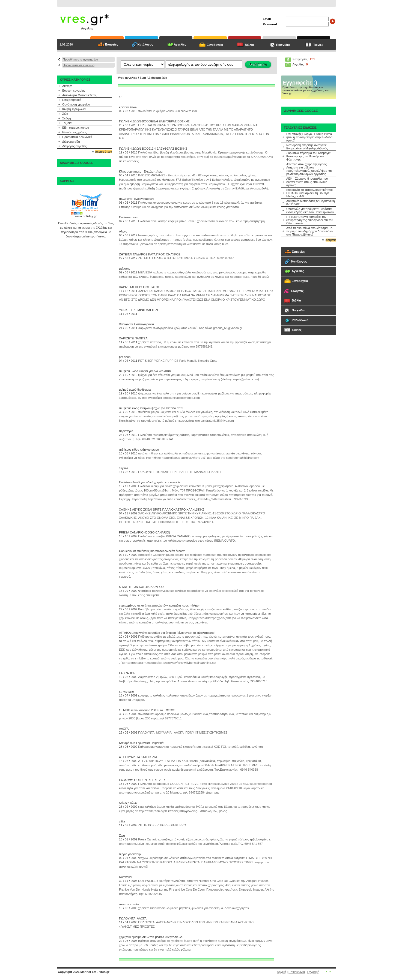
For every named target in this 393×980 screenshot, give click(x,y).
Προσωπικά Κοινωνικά (77, 137)
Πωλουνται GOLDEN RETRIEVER (142, 780)
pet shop (125, 357)
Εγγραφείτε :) (300, 83)
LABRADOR (127, 673)
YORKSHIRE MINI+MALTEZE (139, 310)
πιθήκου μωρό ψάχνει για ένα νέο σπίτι (145, 371)
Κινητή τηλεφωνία (74, 109)
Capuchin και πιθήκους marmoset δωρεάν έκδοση (152, 551)
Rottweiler (126, 877)
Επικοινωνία (297, 972)
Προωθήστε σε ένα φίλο (79, 65)
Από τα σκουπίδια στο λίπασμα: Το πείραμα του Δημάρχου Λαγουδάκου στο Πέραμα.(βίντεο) (310, 231)
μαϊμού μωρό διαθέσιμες (135, 390)
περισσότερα (104, 152)
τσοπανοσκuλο (129, 904)
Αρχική (282, 972)
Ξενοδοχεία (215, 45)
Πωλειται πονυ (129, 217)
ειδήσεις (331, 240)
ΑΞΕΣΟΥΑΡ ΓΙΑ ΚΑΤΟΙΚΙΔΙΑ (138, 757)
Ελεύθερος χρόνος (75, 132)
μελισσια (125, 269)
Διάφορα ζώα (158, 78)
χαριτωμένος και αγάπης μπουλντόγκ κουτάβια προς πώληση (160, 605)
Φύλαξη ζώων (128, 803)
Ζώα (65, 114)
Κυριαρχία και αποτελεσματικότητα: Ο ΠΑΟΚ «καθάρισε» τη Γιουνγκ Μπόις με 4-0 (310, 193)
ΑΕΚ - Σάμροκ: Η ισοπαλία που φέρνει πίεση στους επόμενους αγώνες (307, 182)
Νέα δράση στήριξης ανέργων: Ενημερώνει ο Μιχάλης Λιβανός (307, 147)
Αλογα (123, 231)
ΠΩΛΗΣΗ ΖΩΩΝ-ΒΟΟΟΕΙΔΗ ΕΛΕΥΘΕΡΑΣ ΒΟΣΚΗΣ (154, 121)
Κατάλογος (145, 44)
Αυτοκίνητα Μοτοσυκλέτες (79, 95)
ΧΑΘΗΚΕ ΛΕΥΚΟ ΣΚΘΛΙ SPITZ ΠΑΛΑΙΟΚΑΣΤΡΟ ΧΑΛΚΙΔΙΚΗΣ (162, 509)
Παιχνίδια (283, 45)
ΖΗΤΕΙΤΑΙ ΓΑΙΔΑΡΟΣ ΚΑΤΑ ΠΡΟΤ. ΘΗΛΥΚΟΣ (150, 254)
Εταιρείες (112, 44)
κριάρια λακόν (128, 107)
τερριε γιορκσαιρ (130, 854)
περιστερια (126, 431)
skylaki (123, 468)
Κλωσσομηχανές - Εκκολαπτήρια (141, 171)
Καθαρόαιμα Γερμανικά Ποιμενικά (141, 743)
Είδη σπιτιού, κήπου (76, 128)
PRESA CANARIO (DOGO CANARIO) (145, 532)
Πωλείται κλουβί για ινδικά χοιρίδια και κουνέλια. (151, 482)
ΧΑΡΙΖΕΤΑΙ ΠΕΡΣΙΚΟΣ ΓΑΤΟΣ (139, 287)
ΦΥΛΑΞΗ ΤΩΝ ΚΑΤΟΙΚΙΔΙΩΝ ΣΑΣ (142, 587)
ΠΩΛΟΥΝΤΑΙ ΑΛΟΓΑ (133, 918)
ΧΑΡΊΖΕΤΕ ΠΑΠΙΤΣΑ (133, 338)
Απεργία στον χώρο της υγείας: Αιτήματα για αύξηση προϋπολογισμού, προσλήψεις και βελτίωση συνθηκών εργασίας (309, 169)
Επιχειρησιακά (72, 100)
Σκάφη (67, 118)
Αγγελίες (180, 44)
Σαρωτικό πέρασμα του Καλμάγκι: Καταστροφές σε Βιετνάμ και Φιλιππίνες (309, 156)
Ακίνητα (67, 86)
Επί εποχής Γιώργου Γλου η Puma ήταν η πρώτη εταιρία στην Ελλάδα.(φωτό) (310, 137)
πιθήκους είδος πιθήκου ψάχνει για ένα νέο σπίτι (151, 408)
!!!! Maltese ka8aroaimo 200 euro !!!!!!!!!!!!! (147, 710)
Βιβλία (249, 45)
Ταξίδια (67, 123)
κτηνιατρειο (126, 692)
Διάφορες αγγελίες (74, 146)
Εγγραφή (313, 972)
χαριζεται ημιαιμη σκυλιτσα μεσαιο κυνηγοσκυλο (151, 937)
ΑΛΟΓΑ (124, 729)
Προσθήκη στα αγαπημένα (80, 59)
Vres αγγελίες (128, 78)
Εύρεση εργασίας (74, 91)
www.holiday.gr (86, 216)
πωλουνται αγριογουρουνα (137, 199)
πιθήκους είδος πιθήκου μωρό (139, 450)
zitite (122, 821)
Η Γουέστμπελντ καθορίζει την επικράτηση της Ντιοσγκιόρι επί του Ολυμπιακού (310, 220)
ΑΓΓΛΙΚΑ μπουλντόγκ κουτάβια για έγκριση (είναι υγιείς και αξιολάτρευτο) (167, 633)
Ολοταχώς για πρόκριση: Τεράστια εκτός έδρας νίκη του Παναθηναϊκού (310, 210)
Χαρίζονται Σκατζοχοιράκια (136, 324)
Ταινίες (318, 45)
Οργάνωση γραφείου (76, 104)
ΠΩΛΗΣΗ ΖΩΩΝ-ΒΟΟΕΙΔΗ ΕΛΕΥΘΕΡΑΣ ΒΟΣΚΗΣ (153, 149)
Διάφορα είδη (71, 141)
